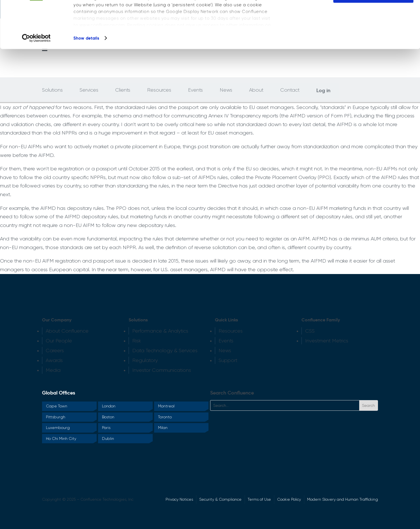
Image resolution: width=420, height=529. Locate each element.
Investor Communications (162, 370)
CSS (310, 331)
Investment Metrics (327, 341)
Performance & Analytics (160, 331)
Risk (137, 341)
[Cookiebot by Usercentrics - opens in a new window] (36, 82)
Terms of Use (259, 499)
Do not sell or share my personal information (373, 38)
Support (228, 360)
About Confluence (67, 331)
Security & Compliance (220, 499)
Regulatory (145, 360)
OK (373, 16)
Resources (231, 331)
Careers (55, 351)
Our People (59, 341)
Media (53, 370)
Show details (86, 82)
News (225, 351)
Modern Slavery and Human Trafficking (343, 499)
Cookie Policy (289, 499)
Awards (54, 360)
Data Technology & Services (165, 351)
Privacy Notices (179, 499)
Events (226, 341)
